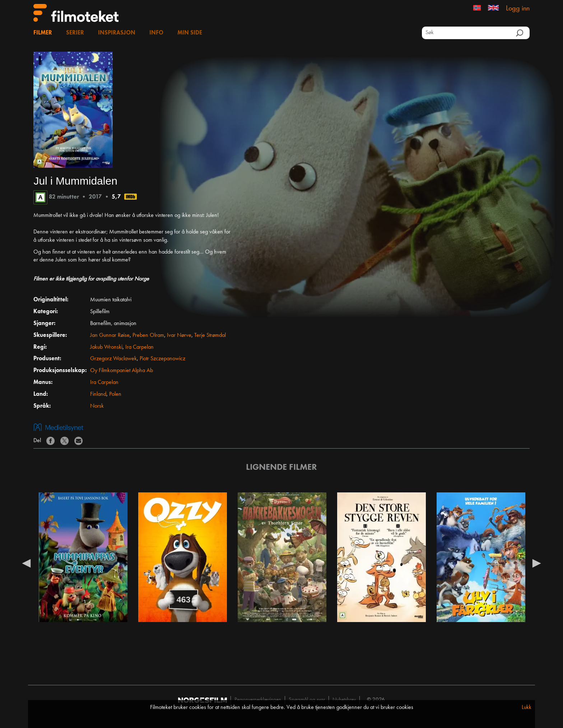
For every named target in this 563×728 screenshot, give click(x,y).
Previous (26, 563)
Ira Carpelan (139, 347)
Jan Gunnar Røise (110, 335)
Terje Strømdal (210, 335)
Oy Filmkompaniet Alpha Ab (122, 371)
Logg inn (518, 9)
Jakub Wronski (106, 347)
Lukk (527, 708)
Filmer (43, 33)
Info (156, 33)
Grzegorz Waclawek (113, 359)
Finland (98, 394)
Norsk (97, 406)
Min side (190, 33)
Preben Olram (148, 335)
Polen (115, 394)
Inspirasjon (117, 33)
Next (537, 563)
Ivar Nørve (179, 335)
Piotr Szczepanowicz (162, 359)
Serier (75, 33)
